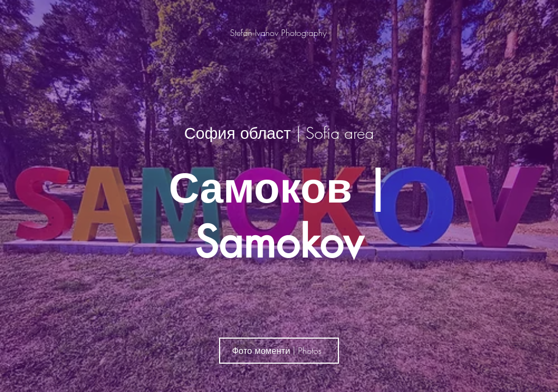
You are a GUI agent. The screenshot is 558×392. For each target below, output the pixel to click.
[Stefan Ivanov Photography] (279, 33)
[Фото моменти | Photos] (279, 351)
